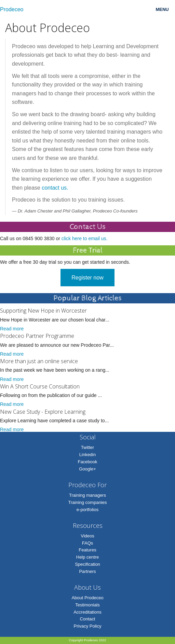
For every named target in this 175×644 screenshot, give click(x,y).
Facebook (87, 462)
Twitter (87, 447)
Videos (87, 536)
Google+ (87, 469)
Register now (87, 278)
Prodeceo (12, 9)
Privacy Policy (88, 626)
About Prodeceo (87, 598)
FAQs (88, 543)
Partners (87, 571)
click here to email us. (85, 238)
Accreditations (87, 612)
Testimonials (87, 605)
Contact (88, 619)
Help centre (87, 557)
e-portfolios (87, 510)
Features (87, 550)
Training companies (88, 502)
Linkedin (87, 455)
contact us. (55, 188)
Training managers (87, 495)
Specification (87, 564)
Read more (12, 329)
